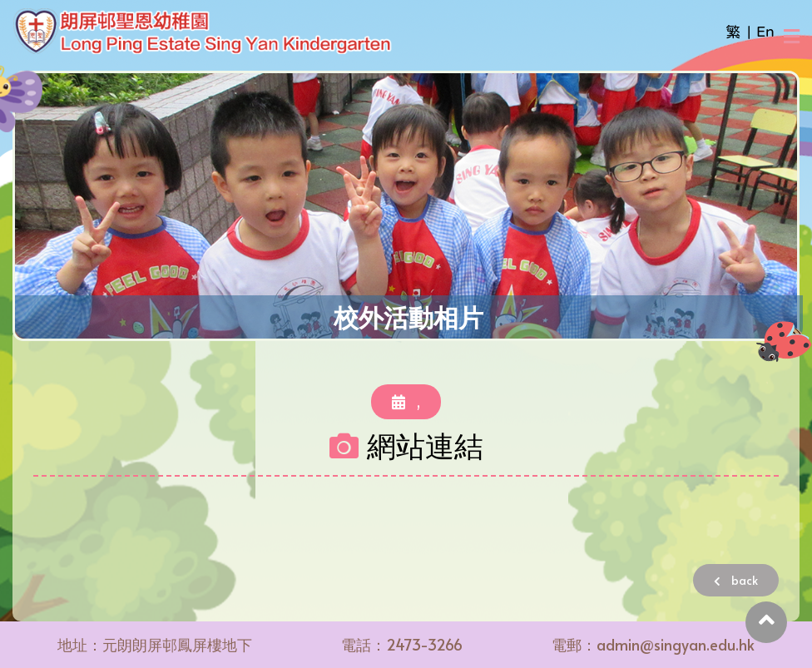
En (765, 32)
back (736, 580)
